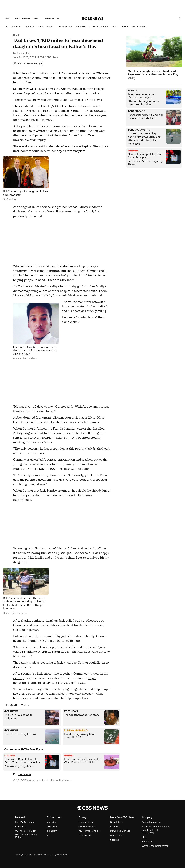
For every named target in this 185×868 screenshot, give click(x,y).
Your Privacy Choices (90, 831)
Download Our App (120, 831)
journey (18, 678)
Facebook (52, 826)
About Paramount (151, 822)
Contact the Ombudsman (155, 846)
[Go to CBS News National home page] (93, 19)
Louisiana (25, 774)
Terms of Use (85, 835)
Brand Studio (117, 835)
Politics (51, 27)
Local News (22, 19)
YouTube (51, 822)
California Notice (87, 826)
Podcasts (115, 826)
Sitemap (115, 840)
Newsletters (117, 822)
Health (17, 35)
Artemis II (29, 27)
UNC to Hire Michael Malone (26, 836)
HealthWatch (65, 27)
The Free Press (140, 27)
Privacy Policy (86, 822)
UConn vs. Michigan (26, 831)
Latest (8, 19)
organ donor (46, 212)
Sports (125, 27)
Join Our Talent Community (150, 831)
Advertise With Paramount (156, 826)
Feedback (147, 842)
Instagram (52, 831)
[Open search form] (180, 19)
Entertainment (100, 27)
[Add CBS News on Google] (28, 63)
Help (144, 837)
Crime (115, 27)
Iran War (16, 27)
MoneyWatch (82, 27)
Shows (49, 19)
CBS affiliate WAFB (33, 652)
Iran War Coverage (25, 822)
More (25, 705)
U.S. (6, 27)
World (40, 27)
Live (37, 19)
